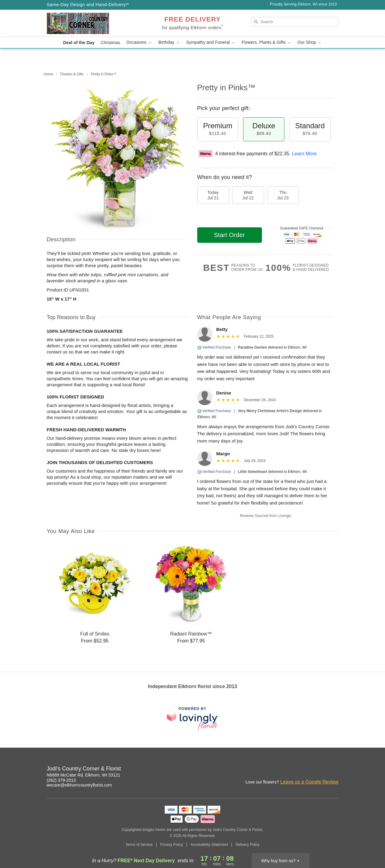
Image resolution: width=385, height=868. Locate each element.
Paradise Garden (252, 347)
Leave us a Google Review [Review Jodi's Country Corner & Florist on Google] (309, 782)
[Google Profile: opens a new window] (321, 770)
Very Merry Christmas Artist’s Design (270, 411)
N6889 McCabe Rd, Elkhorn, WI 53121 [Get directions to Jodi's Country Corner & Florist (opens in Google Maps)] (84, 775)
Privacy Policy (172, 845)
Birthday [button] (169, 42)
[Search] (295, 22)
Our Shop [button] (310, 42)
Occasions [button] (139, 42)
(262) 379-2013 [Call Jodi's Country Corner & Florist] (61, 780)
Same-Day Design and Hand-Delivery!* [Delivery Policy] (88, 4)
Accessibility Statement (209, 845)
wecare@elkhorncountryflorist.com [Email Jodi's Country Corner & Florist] (79, 785)
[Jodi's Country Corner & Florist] (91, 23)
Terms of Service (139, 845)
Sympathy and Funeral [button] (211, 42)
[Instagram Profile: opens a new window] (294, 770)
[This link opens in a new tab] (193, 719)
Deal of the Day (79, 43)
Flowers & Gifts (72, 74)
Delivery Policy (247, 845)
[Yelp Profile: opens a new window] (334, 770)
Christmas (110, 43)
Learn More (304, 154)
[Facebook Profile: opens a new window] (308, 770)
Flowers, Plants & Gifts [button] (266, 42)
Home (48, 74)
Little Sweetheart (253, 472)
